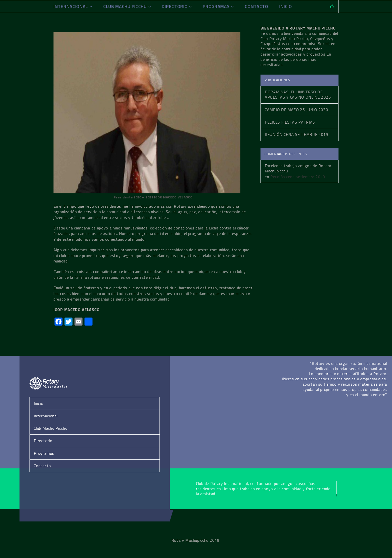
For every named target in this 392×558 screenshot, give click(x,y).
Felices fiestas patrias (290, 122)
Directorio (175, 6)
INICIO (285, 6)
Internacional (71, 6)
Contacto (256, 6)
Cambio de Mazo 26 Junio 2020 (296, 110)
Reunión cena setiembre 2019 (296, 134)
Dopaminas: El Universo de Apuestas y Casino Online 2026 (298, 94)
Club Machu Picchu (125, 6)
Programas (216, 6)
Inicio (38, 403)
